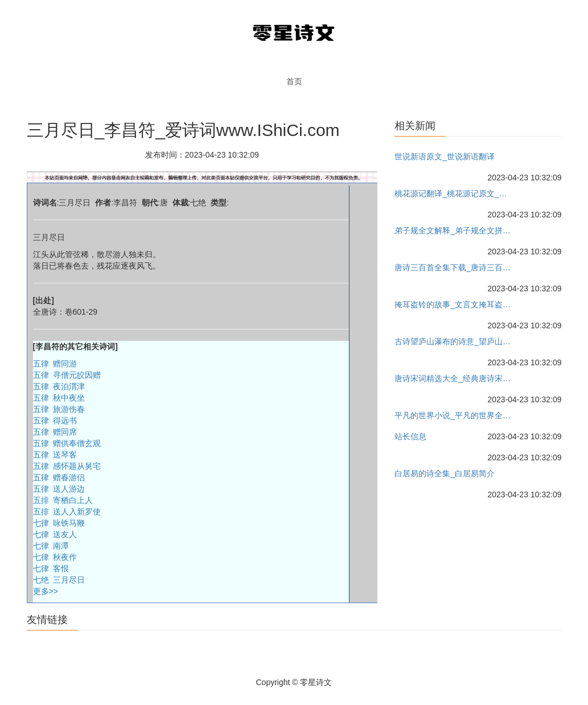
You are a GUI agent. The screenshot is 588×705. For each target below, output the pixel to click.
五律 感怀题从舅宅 (67, 466)
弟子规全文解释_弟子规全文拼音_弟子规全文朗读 (453, 230)
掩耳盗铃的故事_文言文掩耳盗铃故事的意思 (453, 304)
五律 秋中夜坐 (59, 398)
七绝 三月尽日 (59, 580)
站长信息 (410, 436)
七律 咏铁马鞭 (59, 523)
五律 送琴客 (55, 455)
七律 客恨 (51, 568)
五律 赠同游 (55, 364)
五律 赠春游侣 (59, 477)
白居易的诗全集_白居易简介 (445, 473)
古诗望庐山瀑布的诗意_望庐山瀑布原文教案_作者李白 (453, 341)
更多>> (46, 591)
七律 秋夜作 (55, 557)
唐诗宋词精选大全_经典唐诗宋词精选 (453, 378)
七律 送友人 (55, 534)
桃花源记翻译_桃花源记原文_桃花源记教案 (453, 193)
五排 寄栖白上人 (63, 500)
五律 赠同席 (55, 432)
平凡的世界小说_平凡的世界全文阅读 (453, 415)
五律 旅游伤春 (59, 409)
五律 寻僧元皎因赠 (67, 375)
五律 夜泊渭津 (59, 386)
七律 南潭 (51, 546)
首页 (294, 81)
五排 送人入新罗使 (67, 512)
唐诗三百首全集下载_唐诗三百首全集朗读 (453, 267)
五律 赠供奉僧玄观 (67, 443)
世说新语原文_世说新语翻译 (445, 156)
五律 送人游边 (59, 489)
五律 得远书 (55, 420)
